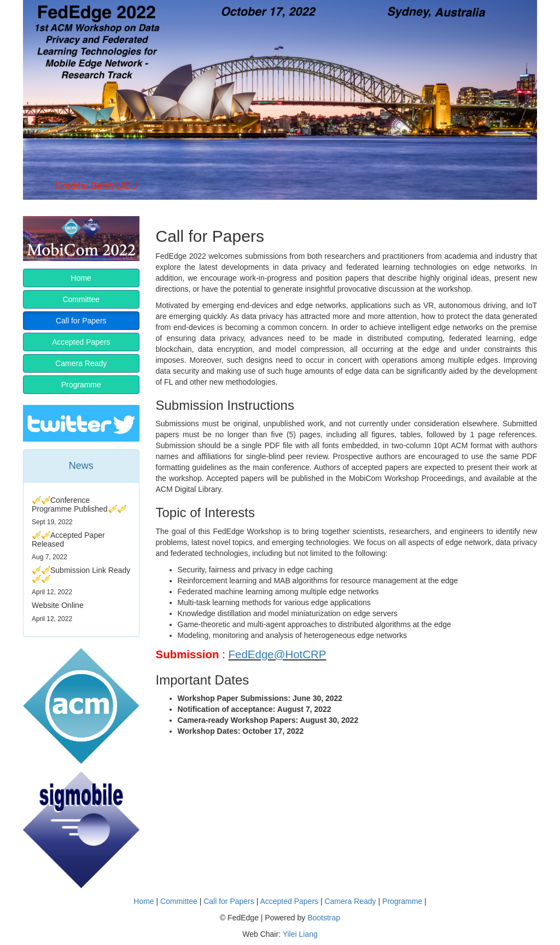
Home (81, 278)
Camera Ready (81, 363)
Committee (81, 299)
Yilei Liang (300, 934)
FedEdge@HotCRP (278, 654)
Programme (81, 385)
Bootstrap (324, 918)
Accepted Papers (81, 342)
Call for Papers (81, 321)
